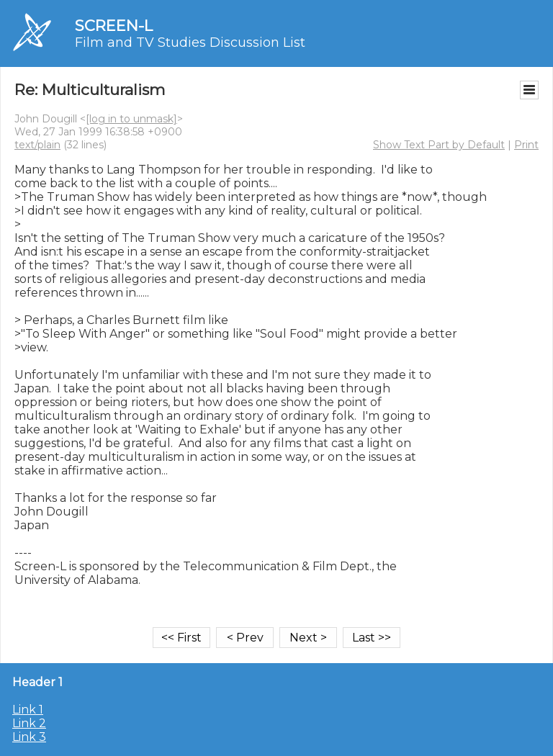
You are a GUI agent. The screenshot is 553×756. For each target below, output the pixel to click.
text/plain (37, 145)
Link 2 (29, 723)
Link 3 (29, 737)
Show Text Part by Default (439, 145)
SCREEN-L (114, 26)
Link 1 (28, 710)
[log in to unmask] (131, 119)
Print (526, 145)
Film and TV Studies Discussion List (190, 42)
